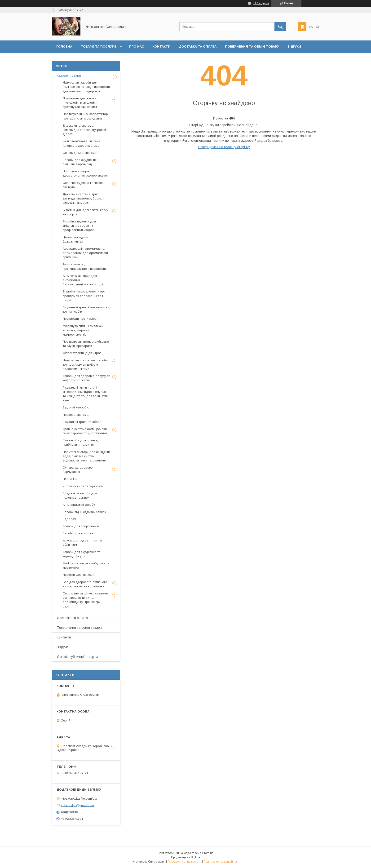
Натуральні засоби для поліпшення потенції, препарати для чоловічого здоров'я (86, 87)
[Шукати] (280, 27)
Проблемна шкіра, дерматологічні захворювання (85, 173)
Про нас (137, 46)
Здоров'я (70, 519)
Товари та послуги (98, 46)
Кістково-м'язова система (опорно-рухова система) (82, 143)
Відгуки (294, 46)
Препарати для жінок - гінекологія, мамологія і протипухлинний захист (80, 103)
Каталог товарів (69, 75)
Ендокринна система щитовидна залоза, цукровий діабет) (84, 130)
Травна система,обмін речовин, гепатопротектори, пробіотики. (86, 431)
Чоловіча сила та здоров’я (83, 486)
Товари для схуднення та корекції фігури (82, 554)
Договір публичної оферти (82, 59)
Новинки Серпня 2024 (78, 575)
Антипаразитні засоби (79, 505)
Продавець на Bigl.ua (185, 857)
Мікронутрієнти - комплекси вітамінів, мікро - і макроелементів (83, 330)
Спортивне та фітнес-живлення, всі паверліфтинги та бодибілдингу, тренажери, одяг (86, 600)
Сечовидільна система (80, 153)
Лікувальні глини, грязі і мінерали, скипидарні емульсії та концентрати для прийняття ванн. (85, 394)
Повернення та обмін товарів (79, 628)
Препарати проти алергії (81, 319)
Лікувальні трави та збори (82, 422)
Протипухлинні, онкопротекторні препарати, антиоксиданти (86, 116)
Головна (64, 46)
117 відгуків (261, 3)
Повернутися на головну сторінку (224, 147)
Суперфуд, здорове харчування (78, 470)
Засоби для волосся (78, 533)
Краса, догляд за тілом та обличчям (82, 542)
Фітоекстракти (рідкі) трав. (82, 353)
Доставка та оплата (198, 46)
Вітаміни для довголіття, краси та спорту (86, 212)
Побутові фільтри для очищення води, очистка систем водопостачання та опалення (87, 456)
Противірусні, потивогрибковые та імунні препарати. (86, 344)
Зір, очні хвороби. (76, 407)
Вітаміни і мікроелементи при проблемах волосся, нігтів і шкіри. (84, 296)
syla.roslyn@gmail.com (77, 805)
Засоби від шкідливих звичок (84, 512)
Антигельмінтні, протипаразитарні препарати (84, 266)
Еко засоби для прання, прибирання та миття (80, 442)
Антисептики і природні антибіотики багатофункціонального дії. (83, 280)
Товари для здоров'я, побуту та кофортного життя (86, 378)
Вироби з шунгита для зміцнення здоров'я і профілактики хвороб (79, 226)
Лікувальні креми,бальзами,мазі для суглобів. (86, 309)
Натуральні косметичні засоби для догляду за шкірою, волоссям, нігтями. (85, 365)
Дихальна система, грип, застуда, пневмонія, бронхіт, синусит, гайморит (84, 198)
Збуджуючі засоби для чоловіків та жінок (80, 495)
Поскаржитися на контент (184, 862)
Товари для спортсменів (81, 526)
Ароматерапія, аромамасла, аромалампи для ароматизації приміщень (86, 253)
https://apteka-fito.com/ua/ (79, 799)
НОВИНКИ (70, 479)
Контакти (161, 46)
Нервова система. (76, 415)
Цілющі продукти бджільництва (75, 239)
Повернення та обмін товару (252, 46)
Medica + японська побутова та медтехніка (86, 565)
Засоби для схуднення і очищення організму (80, 162)
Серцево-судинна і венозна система (83, 185)
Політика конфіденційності (221, 862)
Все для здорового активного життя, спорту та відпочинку (85, 584)
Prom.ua (208, 853)
